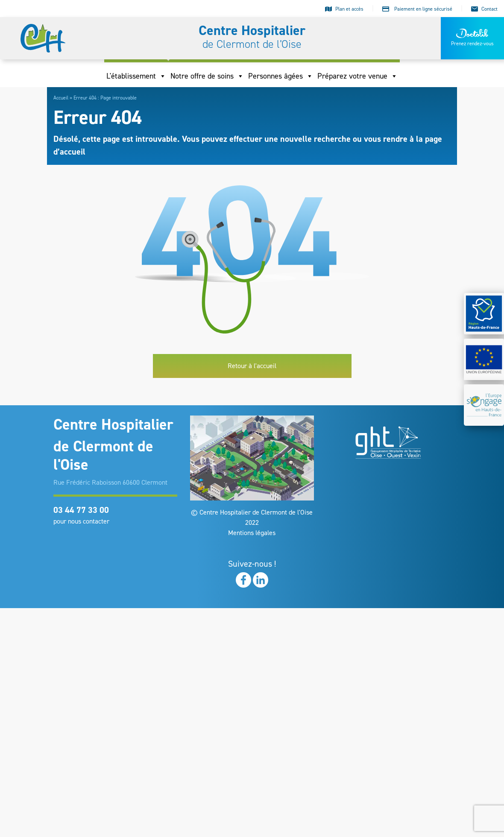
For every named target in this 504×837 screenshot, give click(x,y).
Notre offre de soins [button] (207, 76)
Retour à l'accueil (252, 366)
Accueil (61, 98)
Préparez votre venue (357, 76)
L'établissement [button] (136, 76)
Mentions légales (252, 533)
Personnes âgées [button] (281, 76)
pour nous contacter (81, 521)
